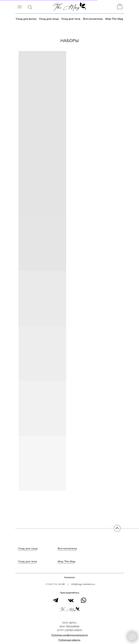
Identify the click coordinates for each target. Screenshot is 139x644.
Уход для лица (49, 19)
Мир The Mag (114, 19)
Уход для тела (71, 19)
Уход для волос (26, 19)
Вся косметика (93, 19)
